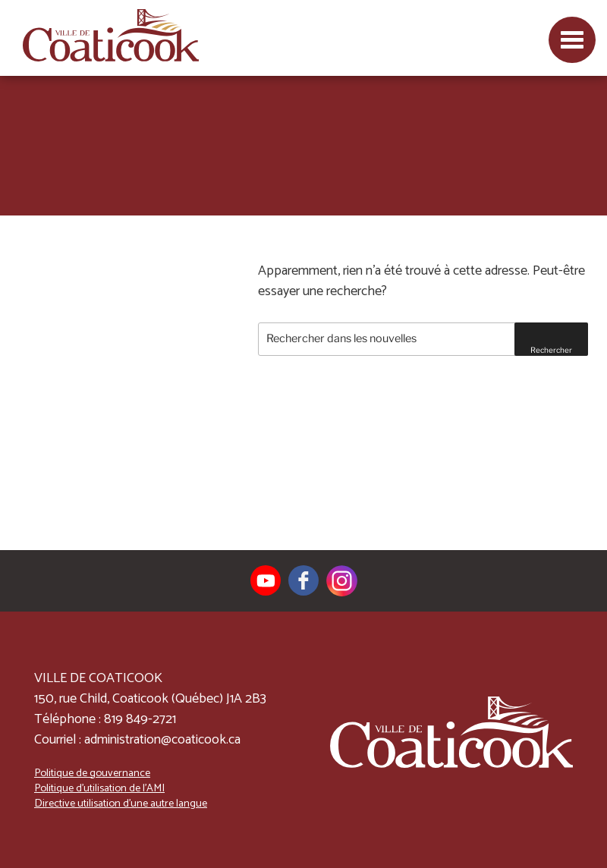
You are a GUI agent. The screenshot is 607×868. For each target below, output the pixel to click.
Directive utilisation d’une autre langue (121, 804)
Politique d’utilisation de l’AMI (99, 788)
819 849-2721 (140, 719)
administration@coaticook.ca (162, 740)
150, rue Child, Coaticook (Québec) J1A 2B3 (150, 699)
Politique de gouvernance (92, 773)
